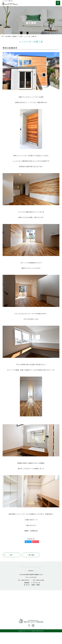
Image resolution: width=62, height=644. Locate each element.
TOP (2, 36)
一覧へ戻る (31, 555)
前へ (12, 555)
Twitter (28, 542)
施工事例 (8, 36)
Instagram (36, 542)
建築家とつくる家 (17, 36)
